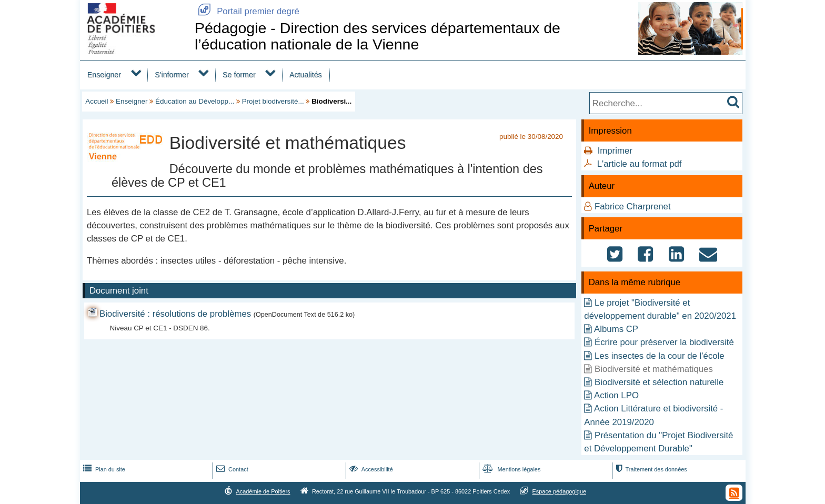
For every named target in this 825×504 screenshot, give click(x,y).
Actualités (306, 75)
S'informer (172, 75)
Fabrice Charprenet (633, 206)
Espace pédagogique (560, 491)
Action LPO (616, 395)
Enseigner (104, 75)
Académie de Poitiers (263, 491)
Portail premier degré (247, 11)
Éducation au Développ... (195, 101)
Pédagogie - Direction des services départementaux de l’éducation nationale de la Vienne (378, 36)
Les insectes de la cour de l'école (660, 356)
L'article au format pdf (640, 164)
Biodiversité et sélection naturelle (659, 382)
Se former (239, 75)
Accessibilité (370, 469)
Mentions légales (510, 469)
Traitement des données (650, 469)
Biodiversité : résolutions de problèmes (175, 314)
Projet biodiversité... (273, 101)
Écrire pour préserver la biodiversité (664, 342)
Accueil (97, 101)
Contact (231, 469)
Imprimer (615, 151)
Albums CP (616, 329)
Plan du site (103, 469)
